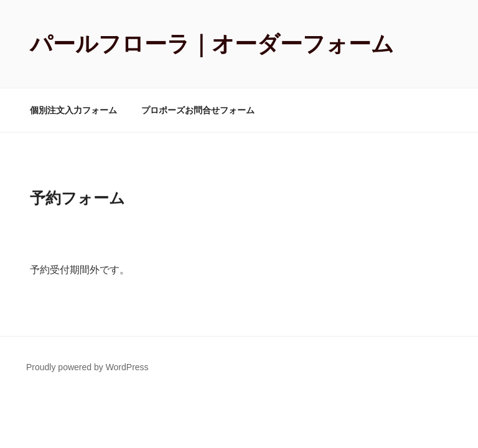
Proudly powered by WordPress (87, 367)
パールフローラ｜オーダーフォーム (212, 44)
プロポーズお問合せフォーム (198, 110)
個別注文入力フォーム (73, 110)
